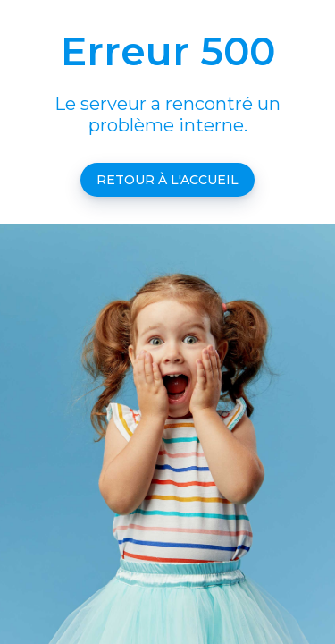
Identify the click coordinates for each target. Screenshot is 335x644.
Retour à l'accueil (167, 180)
